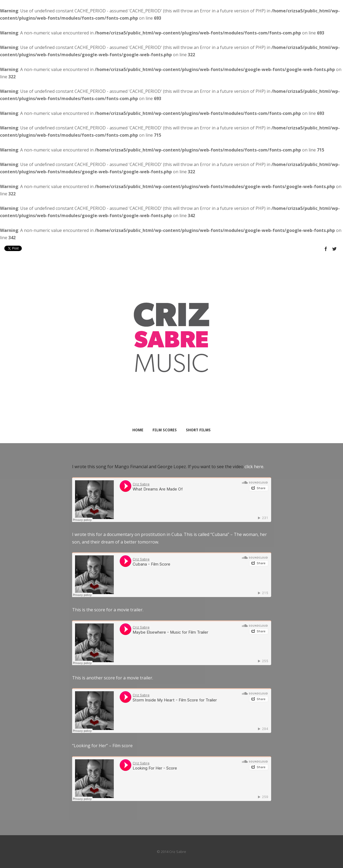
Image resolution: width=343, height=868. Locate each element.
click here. (254, 467)
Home (138, 430)
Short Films (198, 430)
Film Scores (165, 430)
